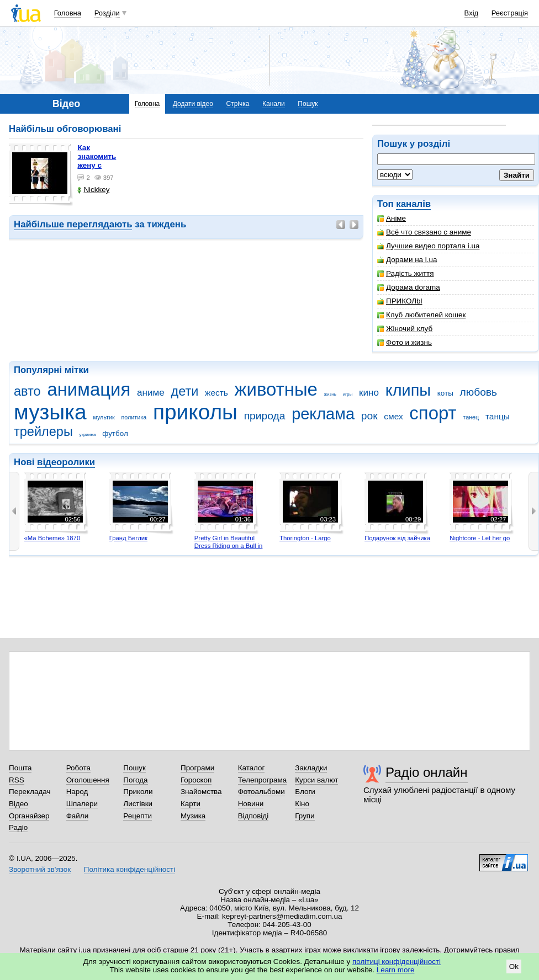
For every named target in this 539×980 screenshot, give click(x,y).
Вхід (472, 13)
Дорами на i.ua (407, 260)
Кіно (302, 804)
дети (184, 391)
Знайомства (201, 792)
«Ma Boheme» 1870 (52, 538)
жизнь (330, 394)
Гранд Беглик (128, 538)
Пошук (308, 104)
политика (134, 417)
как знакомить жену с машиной (97, 161)
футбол (115, 433)
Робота (78, 768)
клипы (408, 390)
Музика (193, 816)
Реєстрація (510, 13)
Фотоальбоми (261, 792)
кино (369, 393)
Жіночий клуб (405, 329)
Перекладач (30, 792)
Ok (514, 966)
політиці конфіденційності (397, 962)
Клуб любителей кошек (421, 315)
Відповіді (253, 816)
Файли (78, 816)
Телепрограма (263, 780)
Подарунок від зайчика (397, 538)
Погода (135, 780)
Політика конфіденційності (130, 869)
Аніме (392, 218)
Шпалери (82, 804)
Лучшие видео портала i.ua (428, 246)
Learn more (396, 970)
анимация (89, 389)
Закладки (311, 768)
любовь (479, 392)
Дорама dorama (409, 287)
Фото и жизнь (405, 342)
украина (88, 435)
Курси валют (316, 780)
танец (471, 417)
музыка (50, 412)
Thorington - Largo (305, 538)
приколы (195, 412)
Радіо (18, 827)
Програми (197, 768)
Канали (274, 104)
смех (393, 416)
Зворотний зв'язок (40, 869)
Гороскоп (196, 780)
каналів (413, 204)
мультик (104, 417)
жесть (216, 393)
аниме (151, 393)
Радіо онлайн (427, 772)
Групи (305, 816)
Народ (77, 792)
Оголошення (88, 780)
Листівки (138, 804)
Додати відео (193, 104)
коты (445, 393)
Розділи (107, 13)
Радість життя (406, 273)
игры (348, 394)
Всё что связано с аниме (424, 232)
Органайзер (29, 816)
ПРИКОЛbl (400, 301)
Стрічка (237, 104)
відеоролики (66, 462)
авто (27, 391)
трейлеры (43, 432)
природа (265, 416)
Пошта (20, 768)
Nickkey (93, 190)
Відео (19, 804)
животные (276, 389)
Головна (68, 13)
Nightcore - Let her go (480, 538)
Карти (191, 804)
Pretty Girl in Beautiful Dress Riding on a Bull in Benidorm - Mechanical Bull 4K (229, 549)
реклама (323, 414)
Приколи (138, 792)
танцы (498, 416)
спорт (433, 413)
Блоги (305, 792)
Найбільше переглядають (73, 224)
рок (369, 416)
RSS (17, 780)
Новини (251, 804)
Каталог (252, 768)
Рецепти (138, 816)
